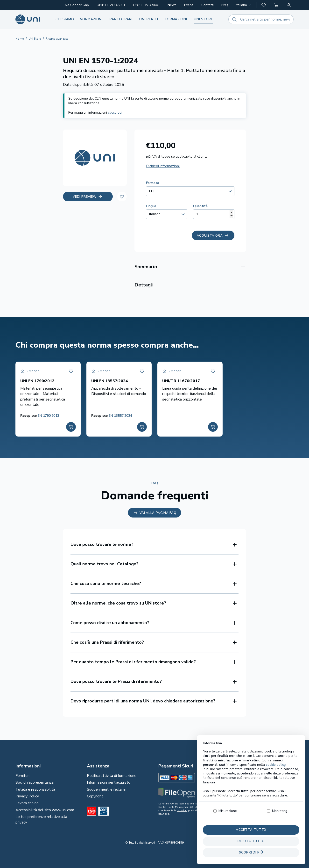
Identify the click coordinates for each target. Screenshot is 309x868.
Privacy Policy (27, 796)
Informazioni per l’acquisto (109, 782)
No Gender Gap (77, 5)
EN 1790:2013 (48, 416)
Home (20, 39)
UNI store (203, 19)
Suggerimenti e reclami (106, 789)
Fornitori (22, 776)
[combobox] (244, 5)
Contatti (207, 5)
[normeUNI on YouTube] (264, 801)
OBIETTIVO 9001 (146, 5)
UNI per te (149, 19)
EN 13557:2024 (120, 416)
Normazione (92, 19)
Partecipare (122, 19)
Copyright (95, 796)
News (172, 5)
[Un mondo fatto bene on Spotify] (263, 793)
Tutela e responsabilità (35, 789)
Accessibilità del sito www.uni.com (45, 810)
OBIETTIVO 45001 (111, 5)
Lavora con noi (27, 803)
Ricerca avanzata (57, 39)
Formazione (176, 19)
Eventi (189, 5)
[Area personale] (289, 5)
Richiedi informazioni (163, 166)
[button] (264, 5)
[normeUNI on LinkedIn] (264, 778)
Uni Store (35, 39)
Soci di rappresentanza (35, 782)
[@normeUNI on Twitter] (266, 786)
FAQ (225, 5)
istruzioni (182, 810)
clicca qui (115, 113)
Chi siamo (65, 19)
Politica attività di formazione (112, 776)
